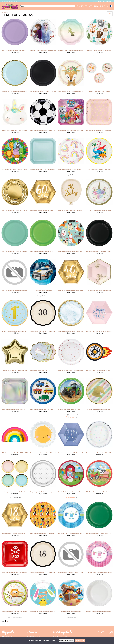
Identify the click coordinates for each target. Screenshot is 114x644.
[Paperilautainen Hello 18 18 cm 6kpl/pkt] (43, 560)
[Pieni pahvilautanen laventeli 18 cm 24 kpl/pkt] (15, 38)
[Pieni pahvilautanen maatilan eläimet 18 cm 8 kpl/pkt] (99, 480)
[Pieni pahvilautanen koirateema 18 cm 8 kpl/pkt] (71, 238)
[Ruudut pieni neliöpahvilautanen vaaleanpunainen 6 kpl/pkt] (99, 117)
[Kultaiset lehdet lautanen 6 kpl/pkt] (99, 278)
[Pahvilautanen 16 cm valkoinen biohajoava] (99, 600)
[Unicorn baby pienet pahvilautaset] (99, 198)
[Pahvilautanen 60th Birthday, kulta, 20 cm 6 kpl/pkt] (43, 198)
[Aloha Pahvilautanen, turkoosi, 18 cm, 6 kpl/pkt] (71, 560)
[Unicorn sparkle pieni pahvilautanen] (99, 399)
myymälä (94, 6)
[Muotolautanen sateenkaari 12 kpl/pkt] (15, 440)
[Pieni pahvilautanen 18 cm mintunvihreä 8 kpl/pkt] (15, 238)
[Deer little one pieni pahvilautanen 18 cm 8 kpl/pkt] (71, 78)
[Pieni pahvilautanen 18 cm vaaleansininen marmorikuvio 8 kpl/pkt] (71, 318)
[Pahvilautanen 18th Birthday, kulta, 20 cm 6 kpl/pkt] (15, 521)
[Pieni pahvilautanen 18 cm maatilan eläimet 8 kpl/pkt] (71, 480)
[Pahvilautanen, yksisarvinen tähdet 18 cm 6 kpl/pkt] (99, 440)
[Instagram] (102, 633)
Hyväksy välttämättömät (66, 640)
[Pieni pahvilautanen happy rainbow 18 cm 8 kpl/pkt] (71, 157)
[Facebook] (98, 633)
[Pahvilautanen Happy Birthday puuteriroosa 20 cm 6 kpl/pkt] (99, 318)
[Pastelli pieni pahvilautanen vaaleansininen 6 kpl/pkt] (15, 78)
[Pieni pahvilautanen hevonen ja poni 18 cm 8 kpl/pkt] (15, 278)
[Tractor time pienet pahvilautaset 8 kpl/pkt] (71, 399)
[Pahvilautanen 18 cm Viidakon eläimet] (15, 157)
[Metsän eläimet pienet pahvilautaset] (99, 38)
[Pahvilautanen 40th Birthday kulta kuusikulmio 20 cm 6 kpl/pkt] (71, 278)
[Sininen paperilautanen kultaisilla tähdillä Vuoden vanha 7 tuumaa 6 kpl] (15, 318)
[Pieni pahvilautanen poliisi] (43, 278)
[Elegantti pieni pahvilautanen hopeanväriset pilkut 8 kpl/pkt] (43, 480)
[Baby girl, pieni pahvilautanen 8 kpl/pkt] (99, 560)
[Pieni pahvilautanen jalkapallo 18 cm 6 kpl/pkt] (43, 117)
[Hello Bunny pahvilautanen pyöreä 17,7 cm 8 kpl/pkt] (43, 600)
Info (103, 6)
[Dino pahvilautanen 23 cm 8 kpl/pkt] (99, 157)
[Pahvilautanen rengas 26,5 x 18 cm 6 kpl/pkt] (99, 357)
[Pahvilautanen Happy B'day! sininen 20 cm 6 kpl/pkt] (71, 440)
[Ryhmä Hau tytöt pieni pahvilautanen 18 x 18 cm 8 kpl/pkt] (71, 117)
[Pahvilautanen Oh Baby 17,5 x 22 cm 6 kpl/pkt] (71, 198)
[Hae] (48, 6)
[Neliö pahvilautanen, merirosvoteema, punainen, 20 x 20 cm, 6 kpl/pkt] (15, 560)
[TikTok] (107, 633)
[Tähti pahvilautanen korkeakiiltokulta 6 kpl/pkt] (15, 357)
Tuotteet (82, 6)
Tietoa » (54, 640)
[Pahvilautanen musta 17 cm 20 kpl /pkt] (43, 78)
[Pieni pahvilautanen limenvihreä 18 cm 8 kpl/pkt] (43, 238)
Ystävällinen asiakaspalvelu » (103, 1)
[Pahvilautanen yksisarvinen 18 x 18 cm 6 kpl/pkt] (43, 357)
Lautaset (5, 12)
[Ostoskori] (108, 6)
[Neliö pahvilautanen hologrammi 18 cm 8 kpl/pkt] (15, 399)
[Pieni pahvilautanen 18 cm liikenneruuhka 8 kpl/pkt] (43, 399)
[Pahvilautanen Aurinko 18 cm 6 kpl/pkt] (43, 440)
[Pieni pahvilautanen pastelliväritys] (15, 480)
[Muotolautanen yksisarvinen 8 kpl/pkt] (15, 117)
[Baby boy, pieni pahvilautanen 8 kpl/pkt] (71, 521)
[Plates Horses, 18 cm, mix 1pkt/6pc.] (99, 78)
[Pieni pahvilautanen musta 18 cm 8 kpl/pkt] (99, 238)
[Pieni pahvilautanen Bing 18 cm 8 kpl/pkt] (43, 521)
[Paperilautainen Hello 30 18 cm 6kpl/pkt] (43, 318)
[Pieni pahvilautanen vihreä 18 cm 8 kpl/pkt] (99, 521)
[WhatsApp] (111, 633)
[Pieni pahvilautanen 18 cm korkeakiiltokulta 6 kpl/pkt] (15, 198)
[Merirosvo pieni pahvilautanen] (71, 600)
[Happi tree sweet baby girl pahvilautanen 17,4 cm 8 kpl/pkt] (15, 600)
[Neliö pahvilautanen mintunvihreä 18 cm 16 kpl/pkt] (43, 157)
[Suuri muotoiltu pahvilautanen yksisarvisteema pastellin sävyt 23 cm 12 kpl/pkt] (71, 38)
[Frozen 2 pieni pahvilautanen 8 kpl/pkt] (43, 38)
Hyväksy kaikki (80, 640)
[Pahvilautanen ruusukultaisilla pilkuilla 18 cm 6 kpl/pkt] (71, 357)
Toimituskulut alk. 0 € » (9, 1)
